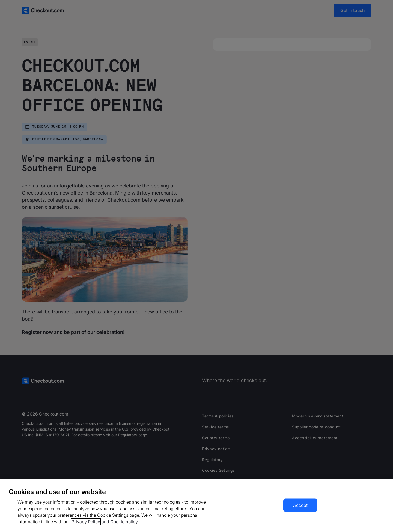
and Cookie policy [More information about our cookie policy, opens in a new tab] (120, 522)
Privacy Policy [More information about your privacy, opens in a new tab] (86, 522)
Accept (300, 505)
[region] (196, 505)
